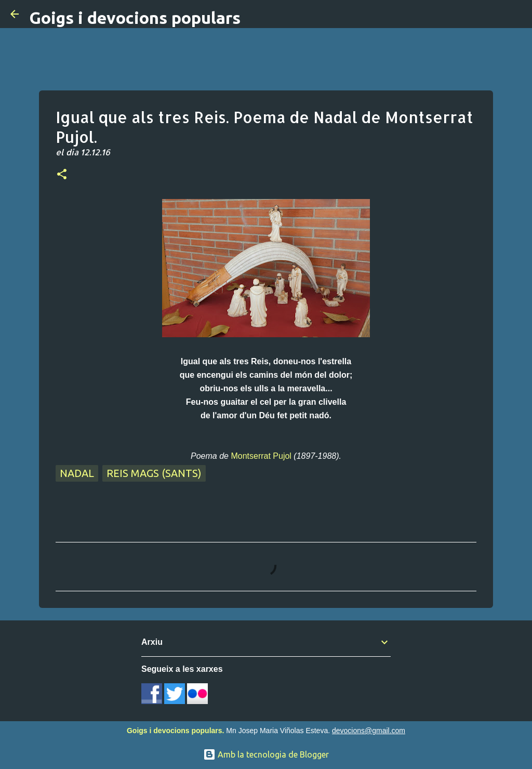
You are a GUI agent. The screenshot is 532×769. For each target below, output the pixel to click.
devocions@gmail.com (369, 731)
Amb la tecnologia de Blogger (266, 754)
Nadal (77, 473)
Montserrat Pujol (261, 456)
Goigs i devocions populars (135, 18)
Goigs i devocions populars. (175, 731)
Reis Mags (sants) (154, 473)
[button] (62, 175)
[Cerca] (517, 14)
